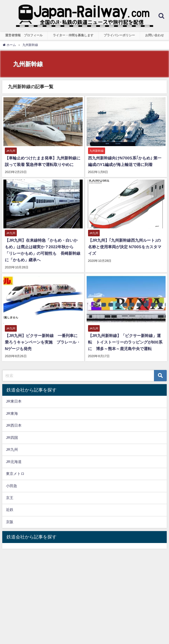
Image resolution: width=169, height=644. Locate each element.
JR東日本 (14, 401)
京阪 (10, 522)
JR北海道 (14, 462)
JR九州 (12, 450)
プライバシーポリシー (119, 35)
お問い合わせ (155, 35)
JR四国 (12, 438)
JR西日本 (14, 425)
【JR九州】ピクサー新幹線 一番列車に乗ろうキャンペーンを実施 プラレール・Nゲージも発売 (43, 342)
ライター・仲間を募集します (73, 35)
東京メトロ (15, 474)
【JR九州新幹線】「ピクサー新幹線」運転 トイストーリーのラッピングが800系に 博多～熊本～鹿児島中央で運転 (125, 342)
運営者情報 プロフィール (24, 35)
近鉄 (10, 510)
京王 (10, 498)
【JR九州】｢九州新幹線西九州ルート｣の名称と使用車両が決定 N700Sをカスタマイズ (125, 247)
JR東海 (12, 413)
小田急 (12, 486)
